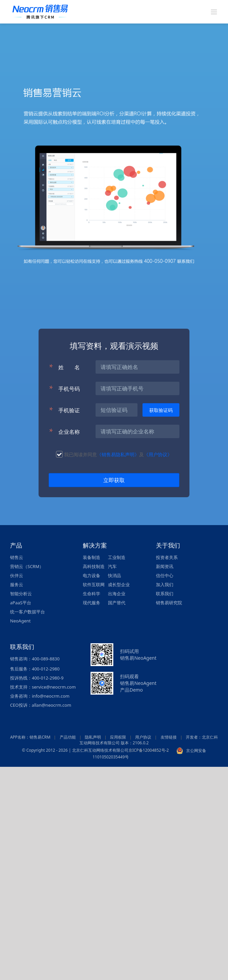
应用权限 (118, 737)
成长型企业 (119, 585)
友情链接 (169, 737)
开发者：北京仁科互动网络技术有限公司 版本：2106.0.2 (149, 740)
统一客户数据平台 (27, 612)
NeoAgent (20, 621)
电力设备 (92, 575)
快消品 (115, 575)
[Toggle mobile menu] (214, 12)
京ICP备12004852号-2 (149, 751)
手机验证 (64, 410)
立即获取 (114, 480)
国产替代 (117, 603)
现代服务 (92, 603)
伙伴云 (17, 575)
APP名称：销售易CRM (30, 737)
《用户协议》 (158, 454)
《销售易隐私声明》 (118, 454)
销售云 (17, 557)
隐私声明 (93, 737)
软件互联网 (94, 585)
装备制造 (92, 557)
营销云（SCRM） (27, 566)
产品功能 (68, 737)
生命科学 (92, 594)
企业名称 (64, 431)
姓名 (64, 367)
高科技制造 (94, 566)
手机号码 (64, 388)
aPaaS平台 (21, 603)
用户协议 (143, 737)
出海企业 (117, 594)
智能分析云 (21, 594)
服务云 (17, 585)
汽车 (112, 566)
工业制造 (117, 557)
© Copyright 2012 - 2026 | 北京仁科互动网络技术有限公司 (75, 751)
